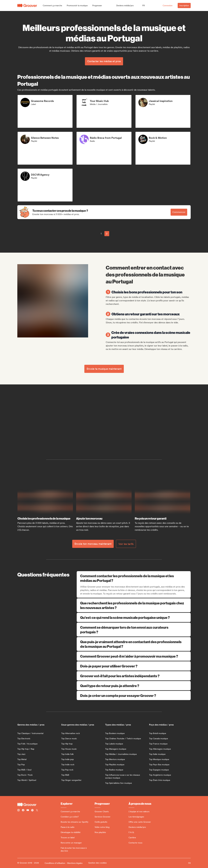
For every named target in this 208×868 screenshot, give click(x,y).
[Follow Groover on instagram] (18, 811)
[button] (52, 5)
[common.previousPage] (95, 234)
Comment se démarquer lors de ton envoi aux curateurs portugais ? (134, 630)
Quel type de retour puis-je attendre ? (134, 686)
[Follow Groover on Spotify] (32, 811)
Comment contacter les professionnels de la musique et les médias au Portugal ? (134, 578)
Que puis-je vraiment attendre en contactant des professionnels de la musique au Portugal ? (134, 644)
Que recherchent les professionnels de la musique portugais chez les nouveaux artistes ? (134, 605)
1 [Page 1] (101, 234)
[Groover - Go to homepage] (39, 805)
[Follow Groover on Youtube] (28, 811)
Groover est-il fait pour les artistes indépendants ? (134, 676)
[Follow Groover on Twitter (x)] (37, 811)
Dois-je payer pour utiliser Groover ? (134, 666)
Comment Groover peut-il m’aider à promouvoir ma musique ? (134, 656)
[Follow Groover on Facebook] (23, 811)
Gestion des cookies (97, 863)
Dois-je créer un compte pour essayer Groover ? (134, 695)
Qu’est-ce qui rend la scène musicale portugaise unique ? (134, 617)
